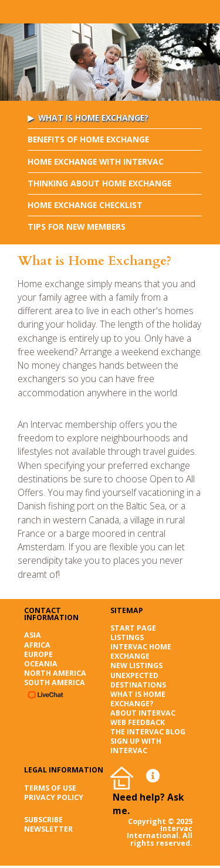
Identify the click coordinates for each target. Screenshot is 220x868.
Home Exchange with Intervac (96, 161)
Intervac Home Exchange (141, 651)
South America (55, 683)
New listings (136, 666)
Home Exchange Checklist (85, 205)
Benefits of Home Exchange (88, 139)
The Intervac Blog (148, 732)
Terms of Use (50, 788)
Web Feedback (138, 722)
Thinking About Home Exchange (99, 183)
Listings (127, 637)
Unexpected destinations (138, 680)
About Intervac (143, 713)
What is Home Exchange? (93, 118)
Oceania (41, 664)
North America (55, 673)
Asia (33, 635)
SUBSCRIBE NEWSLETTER (48, 824)
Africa (37, 645)
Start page (133, 628)
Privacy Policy (54, 797)
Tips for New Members (77, 227)
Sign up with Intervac (136, 746)
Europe (38, 654)
